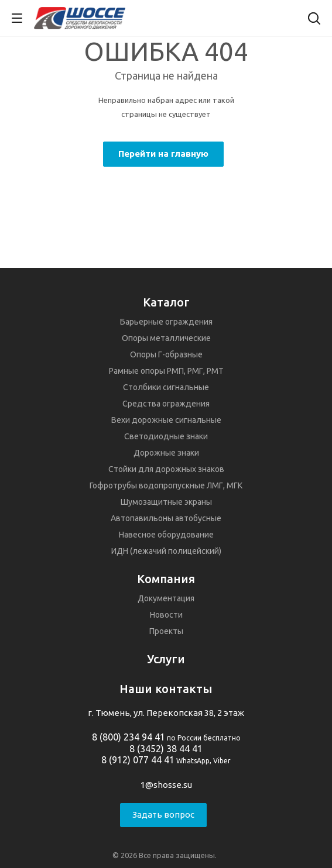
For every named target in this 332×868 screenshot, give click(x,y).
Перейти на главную (163, 154)
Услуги (166, 659)
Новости (166, 615)
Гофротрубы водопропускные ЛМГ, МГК (166, 485)
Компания (166, 579)
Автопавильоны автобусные (166, 518)
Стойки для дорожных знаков (166, 469)
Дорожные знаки (166, 453)
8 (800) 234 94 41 (129, 737)
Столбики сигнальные (166, 387)
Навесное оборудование (166, 535)
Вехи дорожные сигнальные (166, 420)
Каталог (166, 302)
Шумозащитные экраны (166, 502)
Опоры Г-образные (166, 354)
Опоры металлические (166, 338)
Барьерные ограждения (166, 322)
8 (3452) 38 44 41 (166, 749)
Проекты (166, 631)
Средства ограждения (166, 404)
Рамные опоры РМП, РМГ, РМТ (166, 371)
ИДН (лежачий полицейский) (166, 551)
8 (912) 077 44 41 (138, 760)
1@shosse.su (166, 785)
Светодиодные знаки (166, 436)
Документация (166, 598)
